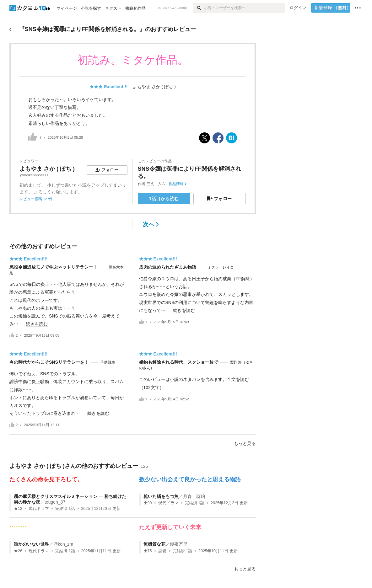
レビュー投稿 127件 (36, 199)
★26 (18, 551)
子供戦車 (108, 362)
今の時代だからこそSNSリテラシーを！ (49, 362)
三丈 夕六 (156, 184)
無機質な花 (154, 544)
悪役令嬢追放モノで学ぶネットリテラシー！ (53, 267)
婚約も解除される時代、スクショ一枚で (179, 362)
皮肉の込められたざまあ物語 (168, 267)
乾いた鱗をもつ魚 (161, 496)
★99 (148, 503)
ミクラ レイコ (221, 267)
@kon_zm (63, 544)
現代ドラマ (39, 509)
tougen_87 (55, 502)
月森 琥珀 (194, 496)
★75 (148, 551)
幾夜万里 (179, 544)
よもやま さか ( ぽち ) (154, 87)
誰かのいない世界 (31, 544)
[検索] (199, 8)
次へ (151, 224)
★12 (18, 509)
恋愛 (162, 551)
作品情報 (178, 184)
